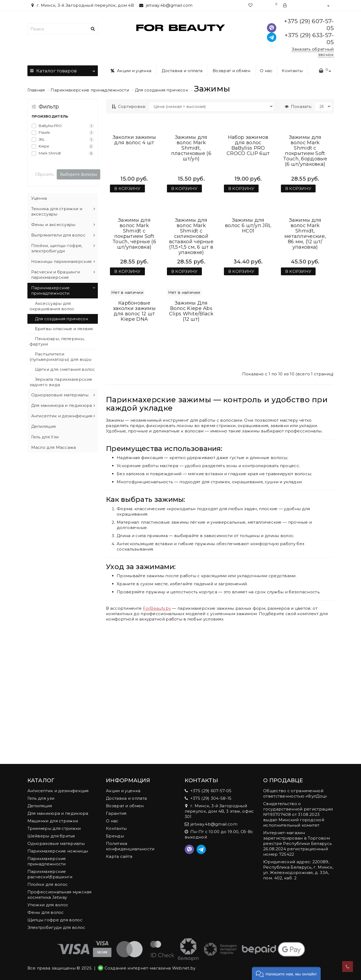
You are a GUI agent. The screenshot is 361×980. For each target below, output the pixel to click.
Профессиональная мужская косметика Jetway (60, 895)
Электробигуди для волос (56, 927)
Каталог (63, 69)
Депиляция (44, 426)
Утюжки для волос (48, 905)
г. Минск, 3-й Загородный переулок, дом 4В (82, 5)
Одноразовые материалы (60, 395)
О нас (266, 71)
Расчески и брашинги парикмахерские (56, 275)
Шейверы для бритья (51, 836)
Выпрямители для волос (58, 235)
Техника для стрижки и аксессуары (57, 211)
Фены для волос (46, 912)
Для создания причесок (162, 90)
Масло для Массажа (54, 447)
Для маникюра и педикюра (62, 405)
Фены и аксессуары (53, 225)
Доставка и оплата (182, 71)
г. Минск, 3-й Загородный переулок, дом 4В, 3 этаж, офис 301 (219, 811)
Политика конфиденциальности (130, 846)
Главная (36, 90)
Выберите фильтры (78, 174)
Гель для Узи (45, 437)
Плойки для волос (48, 884)
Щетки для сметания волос (65, 369)
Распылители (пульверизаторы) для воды (61, 357)
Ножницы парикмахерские (62, 261)
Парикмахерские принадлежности (90, 90)
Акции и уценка (131, 71)
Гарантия (116, 813)
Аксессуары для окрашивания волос (52, 306)
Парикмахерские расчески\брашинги (50, 874)
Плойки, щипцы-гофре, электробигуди (57, 248)
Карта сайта (119, 856)
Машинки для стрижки (53, 821)
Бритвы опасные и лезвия (64, 329)
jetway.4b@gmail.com (166, 5)
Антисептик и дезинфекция (62, 416)
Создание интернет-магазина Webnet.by (150, 968)
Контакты (292, 71)
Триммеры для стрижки (54, 828)
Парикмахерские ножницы (58, 851)
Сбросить (44, 174)
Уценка (39, 198)
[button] (286, 973)
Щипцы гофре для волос (55, 920)
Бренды (115, 836)
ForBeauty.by (157, 738)
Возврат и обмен (232, 71)
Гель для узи (41, 798)
